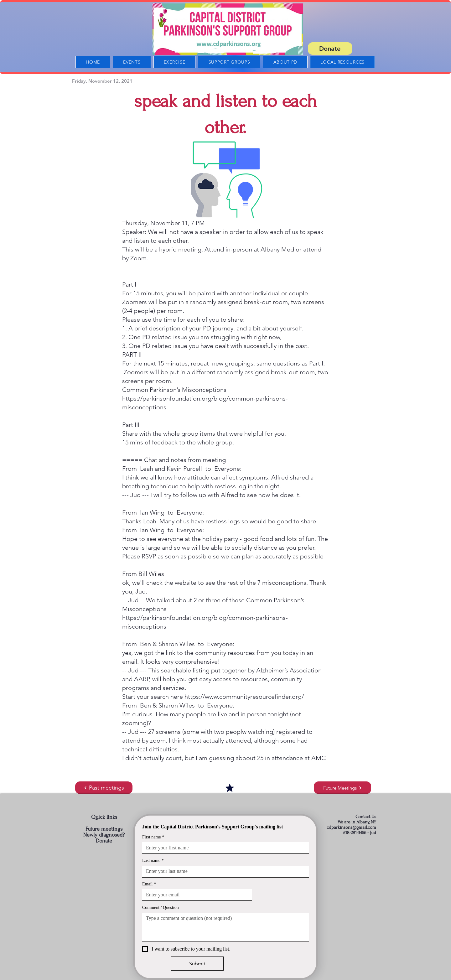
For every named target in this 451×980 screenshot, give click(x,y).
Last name (153, 861)
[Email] (195, 895)
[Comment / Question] (225, 927)
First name (153, 837)
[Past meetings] (104, 788)
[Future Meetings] (342, 788)
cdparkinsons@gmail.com (351, 827)
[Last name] (224, 871)
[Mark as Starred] (230, 788)
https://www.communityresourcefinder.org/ (244, 697)
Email (149, 884)
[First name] (224, 848)
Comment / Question (161, 907)
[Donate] (330, 49)
